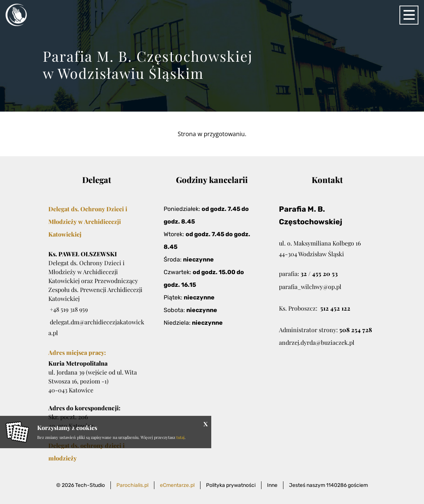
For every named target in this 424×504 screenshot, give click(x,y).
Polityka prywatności (231, 485)
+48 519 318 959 (69, 309)
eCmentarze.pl (177, 485)
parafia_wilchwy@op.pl (310, 287)
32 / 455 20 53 (319, 274)
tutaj (180, 437)
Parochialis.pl (132, 485)
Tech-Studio (90, 485)
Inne (272, 485)
